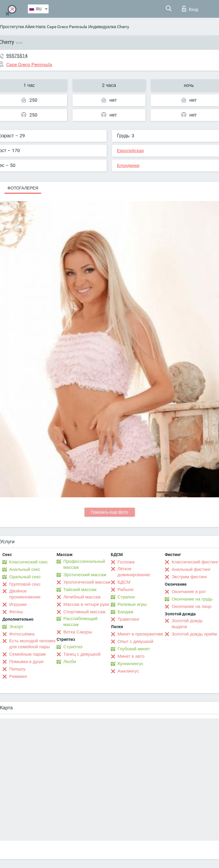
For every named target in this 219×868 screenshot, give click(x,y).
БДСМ (124, 582)
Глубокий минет (134, 649)
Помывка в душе (26, 662)
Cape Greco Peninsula (67, 27)
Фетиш (16, 612)
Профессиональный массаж (84, 564)
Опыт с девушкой (136, 641)
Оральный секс (25, 577)
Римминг (18, 676)
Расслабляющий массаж (80, 622)
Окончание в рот (189, 592)
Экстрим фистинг (189, 577)
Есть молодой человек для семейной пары (32, 644)
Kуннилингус (131, 664)
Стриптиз (73, 647)
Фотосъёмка (22, 634)
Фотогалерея (23, 188)
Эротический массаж (85, 575)
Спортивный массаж (84, 612)
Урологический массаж (87, 582)
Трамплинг (129, 619)
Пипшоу (17, 669)
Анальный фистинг (191, 569)
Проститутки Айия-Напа (23, 27)
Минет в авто (131, 656)
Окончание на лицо (192, 606)
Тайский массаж (80, 590)
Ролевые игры (132, 604)
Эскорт (16, 627)
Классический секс (28, 562)
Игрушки (18, 604)
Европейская (130, 151)
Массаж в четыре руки (86, 604)
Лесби (70, 662)
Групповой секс (25, 584)
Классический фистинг (195, 562)
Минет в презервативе (141, 634)
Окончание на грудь (192, 599)
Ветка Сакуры (78, 632)
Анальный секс (25, 569)
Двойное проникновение (25, 594)
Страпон (126, 597)
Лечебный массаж (82, 597)
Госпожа (126, 562)
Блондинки (128, 165)
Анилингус (128, 671)
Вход (190, 9)
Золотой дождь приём (194, 634)
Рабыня (126, 590)
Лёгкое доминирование (134, 572)
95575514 (17, 56)
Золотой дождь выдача (187, 624)
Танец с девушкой (82, 654)
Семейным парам (27, 654)
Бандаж (126, 612)
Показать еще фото (110, 512)
